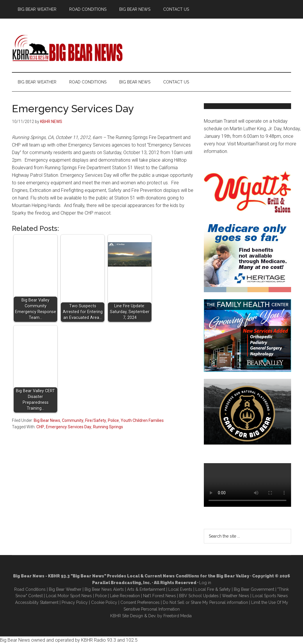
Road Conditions (30, 589)
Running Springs (108, 427)
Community (73, 420)
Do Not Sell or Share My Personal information (205, 602)
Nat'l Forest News (159, 596)
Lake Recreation (125, 596)
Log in (205, 583)
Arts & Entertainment (146, 589)
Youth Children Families (142, 420)
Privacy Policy (75, 602)
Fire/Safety (96, 420)
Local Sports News (270, 596)
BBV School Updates (199, 596)
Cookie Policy (104, 602)
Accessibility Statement (37, 602)
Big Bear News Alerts (104, 589)
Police (113, 420)
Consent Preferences (140, 602)
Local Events (180, 589)
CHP (40, 427)
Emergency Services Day (69, 427)
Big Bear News (47, 420)
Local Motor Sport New (68, 596)
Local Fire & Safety (213, 589)
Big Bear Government (254, 589)
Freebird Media (178, 616)
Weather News (236, 596)
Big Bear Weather (65, 589)
